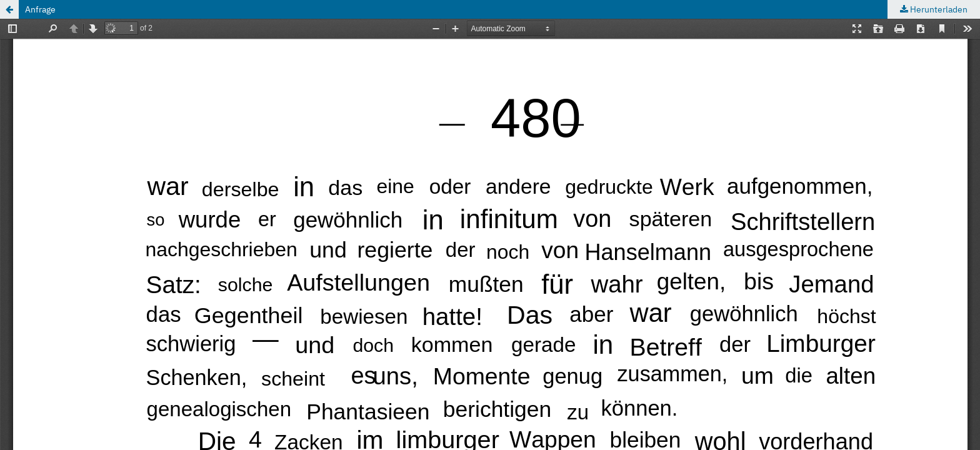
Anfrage (40, 9)
